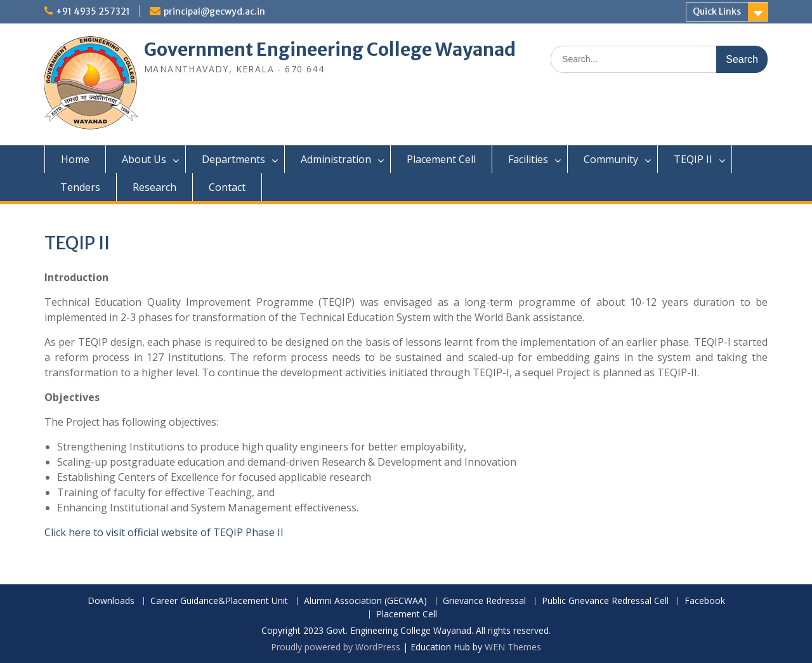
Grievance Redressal (484, 601)
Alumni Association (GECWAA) (365, 601)
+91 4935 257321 (93, 11)
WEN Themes (513, 647)
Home (75, 159)
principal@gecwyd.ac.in (214, 11)
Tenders (80, 187)
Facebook (705, 601)
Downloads (111, 601)
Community (611, 159)
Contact (227, 187)
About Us (144, 159)
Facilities (528, 159)
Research (154, 187)
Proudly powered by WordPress (336, 647)
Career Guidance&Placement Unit (219, 601)
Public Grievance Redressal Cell (605, 601)
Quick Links (717, 11)
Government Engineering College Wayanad (330, 49)
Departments (233, 159)
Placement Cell (441, 159)
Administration (336, 159)
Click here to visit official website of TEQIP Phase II (164, 532)
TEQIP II (693, 159)
